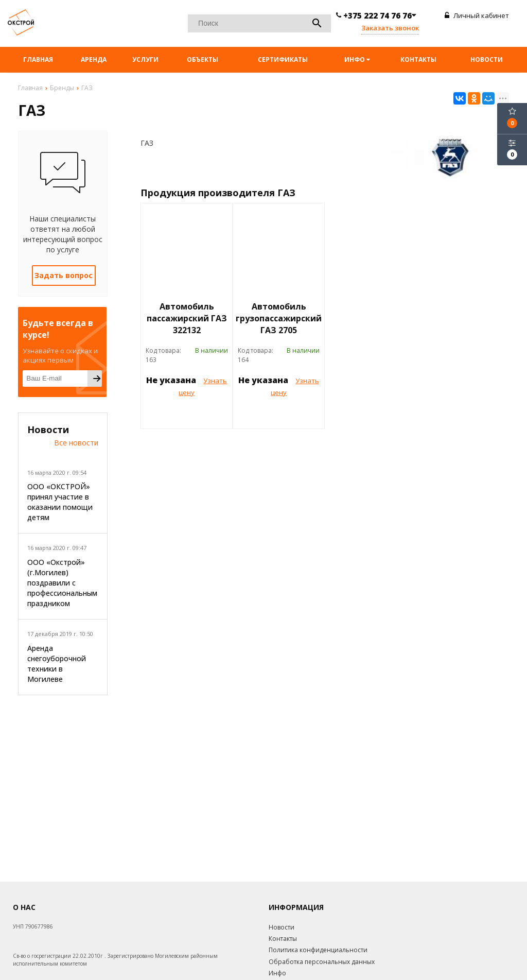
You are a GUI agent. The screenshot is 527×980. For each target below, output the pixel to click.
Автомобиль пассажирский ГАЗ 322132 (187, 318)
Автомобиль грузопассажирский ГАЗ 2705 (279, 318)
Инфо (357, 59)
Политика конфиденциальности (318, 950)
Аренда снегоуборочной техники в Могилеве (57, 664)
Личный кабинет (477, 15)
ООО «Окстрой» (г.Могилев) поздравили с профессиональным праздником (62, 583)
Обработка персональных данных (322, 962)
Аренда (94, 59)
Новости (487, 59)
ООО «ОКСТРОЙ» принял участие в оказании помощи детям (60, 502)
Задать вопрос (64, 275)
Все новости (76, 443)
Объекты (203, 59)
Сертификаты (283, 59)
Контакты (418, 59)
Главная (38, 59)
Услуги (145, 59)
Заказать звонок (390, 28)
